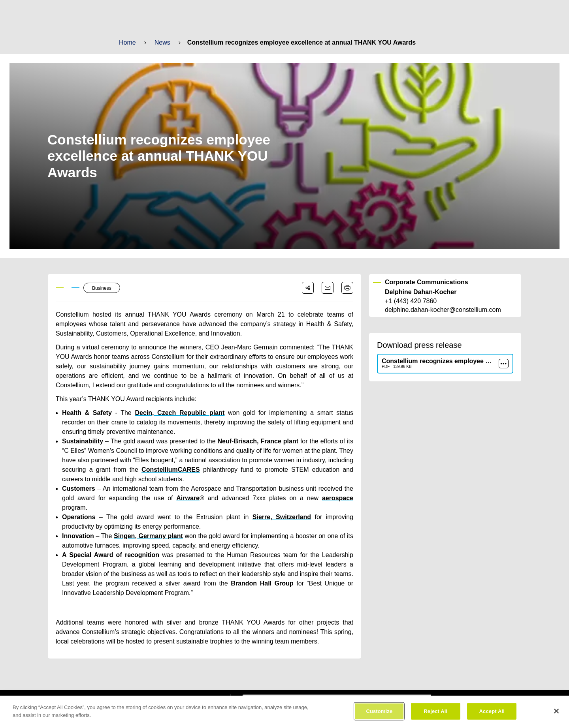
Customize (380, 716)
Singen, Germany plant (146, 526)
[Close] (556, 716)
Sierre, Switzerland (282, 508)
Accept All (492, 716)
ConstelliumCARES (161, 470)
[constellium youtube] (189, 692)
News (162, 42)
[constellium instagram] (213, 692)
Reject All (436, 716)
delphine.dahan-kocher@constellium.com (442, 310)
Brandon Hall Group (263, 574)
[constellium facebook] (143, 692)
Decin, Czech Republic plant (163, 413)
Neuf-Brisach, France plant (251, 441)
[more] (504, 364)
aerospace (310, 498)
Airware (176, 498)
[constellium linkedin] (166, 692)
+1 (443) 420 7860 (411, 301)
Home (127, 42)
